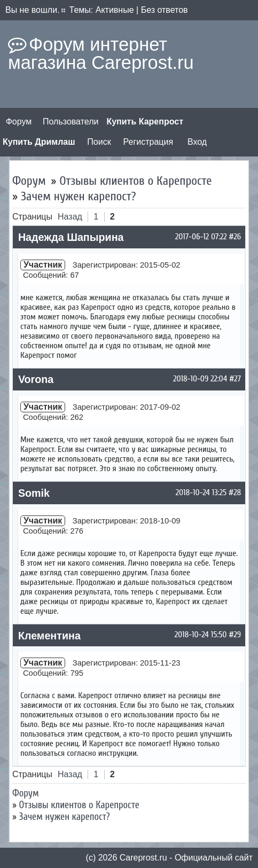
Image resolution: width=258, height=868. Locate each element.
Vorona (36, 379)
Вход (197, 142)
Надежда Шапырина (71, 237)
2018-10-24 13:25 (201, 492)
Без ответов (165, 10)
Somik (34, 493)
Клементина (49, 636)
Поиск (99, 142)
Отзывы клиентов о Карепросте (135, 181)
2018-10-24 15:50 (201, 635)
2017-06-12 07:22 (201, 237)
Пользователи (71, 122)
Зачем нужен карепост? (78, 196)
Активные (115, 10)
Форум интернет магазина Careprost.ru (101, 53)
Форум (19, 122)
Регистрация (148, 142)
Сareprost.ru (143, 858)
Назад (70, 217)
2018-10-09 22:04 (200, 379)
